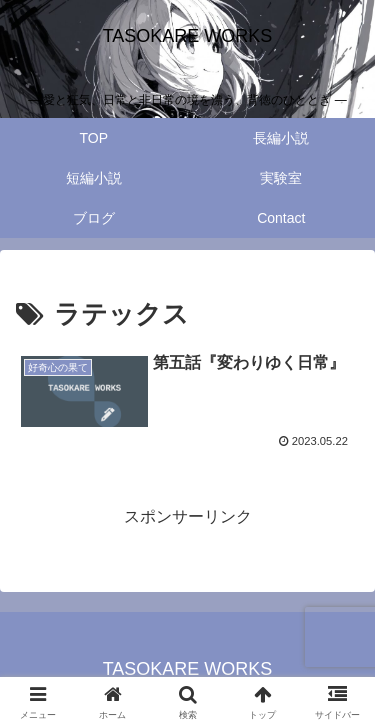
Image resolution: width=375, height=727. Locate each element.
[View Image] (84, 390)
